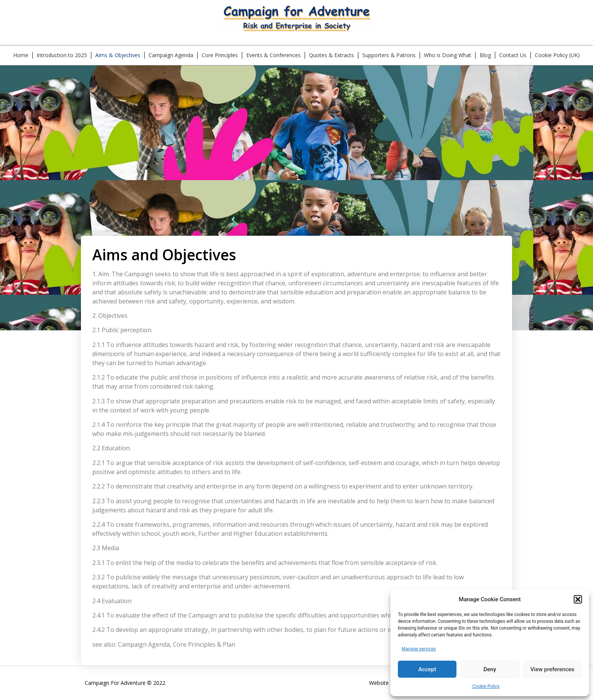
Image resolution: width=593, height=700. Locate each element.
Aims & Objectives (118, 55)
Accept (427, 669)
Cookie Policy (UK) (557, 55)
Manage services (419, 649)
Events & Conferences (273, 55)
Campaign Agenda (171, 55)
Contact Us (513, 55)
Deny (490, 669)
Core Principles (220, 55)
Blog (485, 55)
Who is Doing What (448, 55)
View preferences (552, 669)
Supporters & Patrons (389, 55)
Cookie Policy (486, 686)
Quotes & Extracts (331, 55)
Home (21, 55)
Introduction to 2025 (62, 55)
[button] (578, 599)
